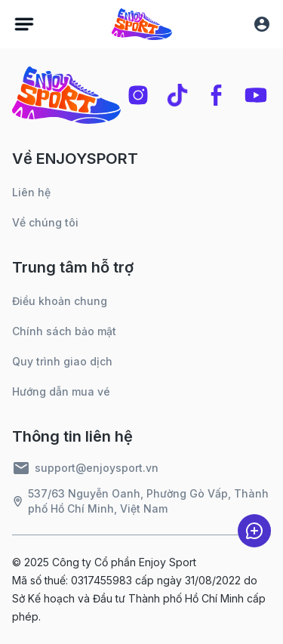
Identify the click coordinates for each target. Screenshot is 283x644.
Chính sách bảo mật (64, 331)
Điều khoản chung (60, 301)
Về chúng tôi (45, 222)
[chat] (254, 531)
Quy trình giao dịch (62, 361)
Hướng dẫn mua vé (61, 391)
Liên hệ (31, 192)
